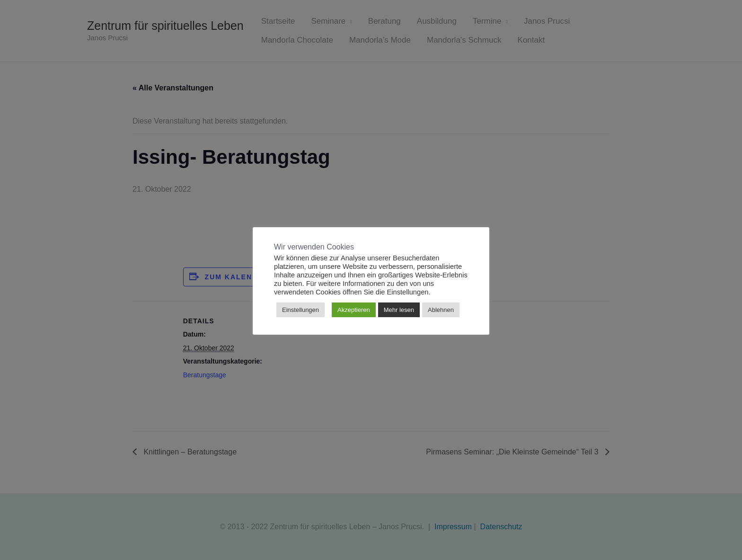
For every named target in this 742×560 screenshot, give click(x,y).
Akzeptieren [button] (354, 310)
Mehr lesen (399, 310)
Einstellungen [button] (300, 310)
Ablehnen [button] (441, 310)
